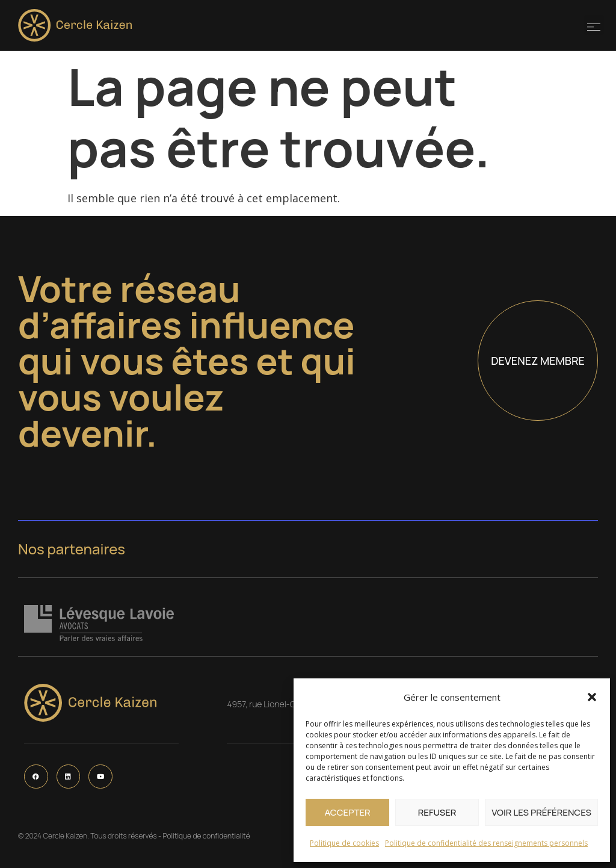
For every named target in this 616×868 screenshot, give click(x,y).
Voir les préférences (541, 812)
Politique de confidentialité (206, 836)
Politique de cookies (344, 843)
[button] (592, 697)
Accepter (347, 812)
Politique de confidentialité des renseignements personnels (486, 843)
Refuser (437, 812)
